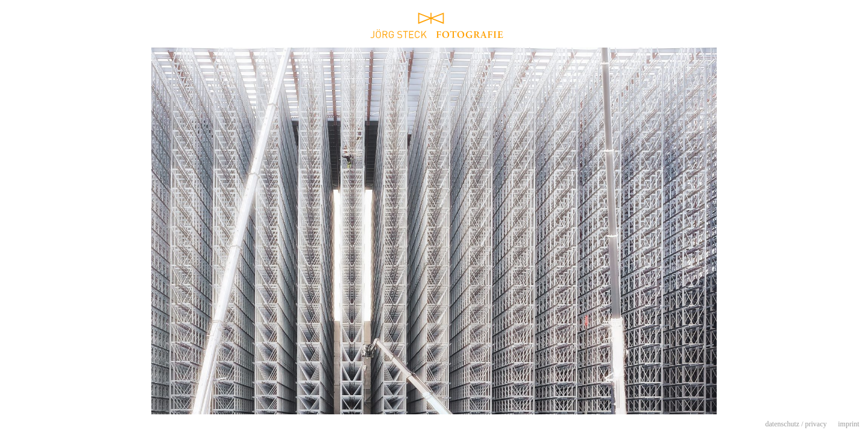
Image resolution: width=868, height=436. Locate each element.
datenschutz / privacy (796, 424)
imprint (848, 424)
